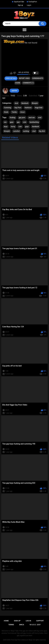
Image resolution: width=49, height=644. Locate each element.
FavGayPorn (33, 2)
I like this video (11, 73)
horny (13, 127)
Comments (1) (28, 83)
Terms (11, 625)
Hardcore (28, 108)
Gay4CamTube (19, 2)
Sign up (20, 5)
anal (40, 118)
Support (40, 621)
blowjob (7, 131)
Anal (16, 103)
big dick (42, 131)
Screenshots (38, 78)
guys (27, 127)
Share (18, 83)
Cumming (8, 108)
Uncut (23, 112)
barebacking (34, 122)
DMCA (22, 625)
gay (18, 122)
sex (5, 122)
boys (6, 127)
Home (6, 621)
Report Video (24, 78)
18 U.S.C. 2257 (35, 625)
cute (25, 122)
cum (20, 127)
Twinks (14, 112)
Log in (29, 5)
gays (12, 122)
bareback (36, 127)
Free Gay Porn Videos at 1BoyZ (22, 640)
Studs (6, 112)
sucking (26, 131)
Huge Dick (39, 108)
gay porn (22, 118)
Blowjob (35, 103)
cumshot (16, 131)
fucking (13, 118)
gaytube (14, 91)
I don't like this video (15, 73)
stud (34, 131)
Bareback (25, 103)
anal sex (32, 118)
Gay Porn (18, 108)
